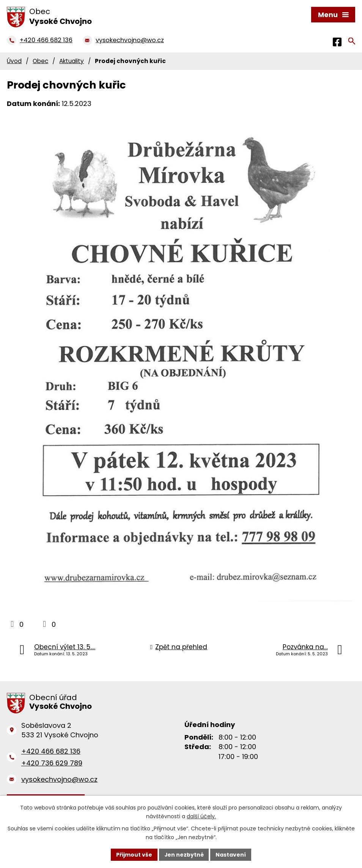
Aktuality (72, 61)
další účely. (201, 816)
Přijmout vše (134, 854)
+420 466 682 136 (51, 751)
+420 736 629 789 (52, 763)
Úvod (14, 61)
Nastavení (231, 854)
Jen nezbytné (184, 854)
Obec (40, 61)
